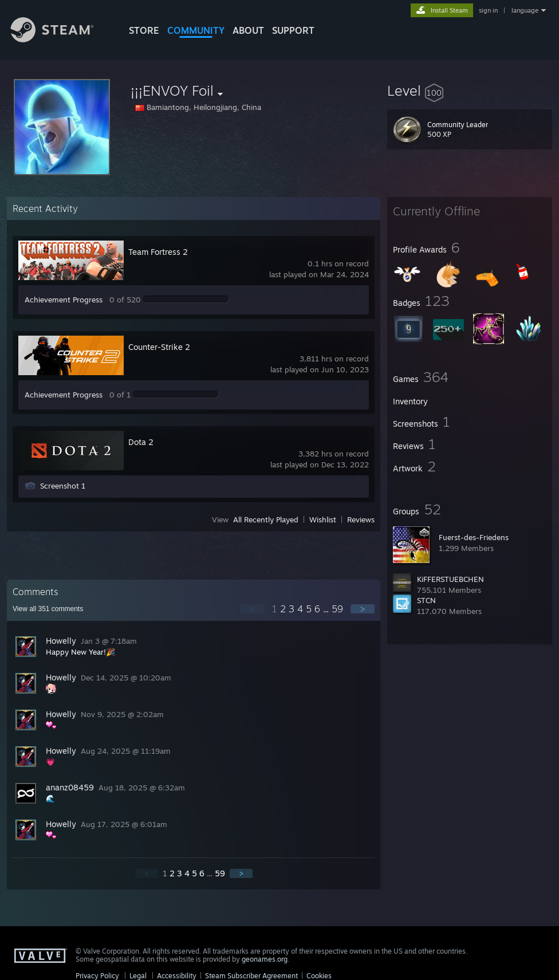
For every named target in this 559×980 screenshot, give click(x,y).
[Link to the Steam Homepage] (61, 39)
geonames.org (265, 959)
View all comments (48, 609)
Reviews (361, 519)
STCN (426, 600)
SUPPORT (293, 30)
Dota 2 (141, 442)
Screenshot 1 (63, 486)
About (248, 30)
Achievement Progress (64, 300)
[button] (470, 90)
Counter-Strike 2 (159, 347)
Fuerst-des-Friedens (474, 537)
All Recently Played (266, 519)
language (525, 10)
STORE (144, 30)
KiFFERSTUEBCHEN (450, 579)
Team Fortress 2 (158, 252)
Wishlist (323, 519)
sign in (488, 10)
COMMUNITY (196, 30)
